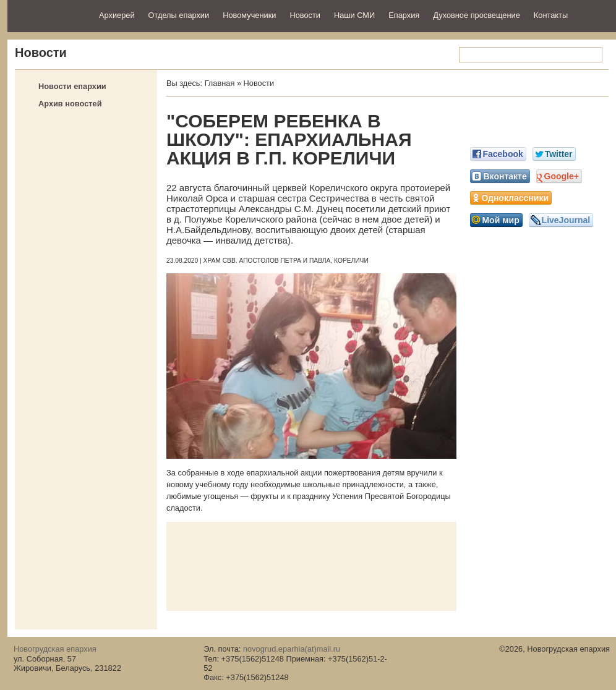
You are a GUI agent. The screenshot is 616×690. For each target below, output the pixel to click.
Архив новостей (70, 104)
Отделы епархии (179, 15)
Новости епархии (72, 86)
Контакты (551, 15)
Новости (305, 15)
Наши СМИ (354, 15)
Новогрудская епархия (49, 15)
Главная (220, 83)
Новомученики (249, 15)
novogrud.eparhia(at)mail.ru (292, 649)
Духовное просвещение (477, 15)
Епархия (404, 15)
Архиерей (117, 15)
